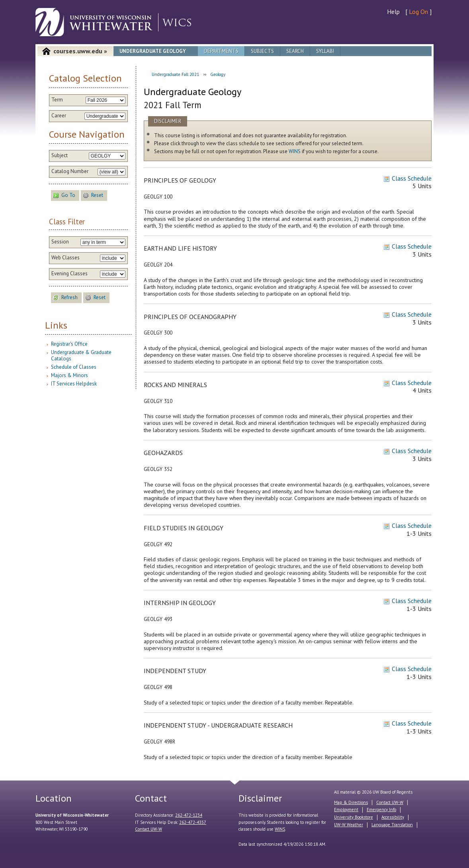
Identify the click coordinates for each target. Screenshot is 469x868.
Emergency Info (381, 810)
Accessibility (393, 817)
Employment (346, 810)
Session (60, 242)
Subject (60, 156)
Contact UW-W (149, 829)
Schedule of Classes (74, 367)
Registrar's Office (69, 344)
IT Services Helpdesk (74, 384)
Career (59, 116)
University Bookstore (354, 817)
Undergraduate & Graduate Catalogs (81, 355)
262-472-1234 (189, 815)
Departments (221, 51)
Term (57, 100)
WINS (295, 151)
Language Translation (392, 825)
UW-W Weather (349, 825)
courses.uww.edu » (80, 51)
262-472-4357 (193, 822)
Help (393, 12)
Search (295, 51)
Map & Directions (351, 802)
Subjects (262, 51)
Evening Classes (69, 274)
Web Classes (65, 258)
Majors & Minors (69, 375)
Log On (418, 12)
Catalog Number (70, 171)
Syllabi (325, 51)
